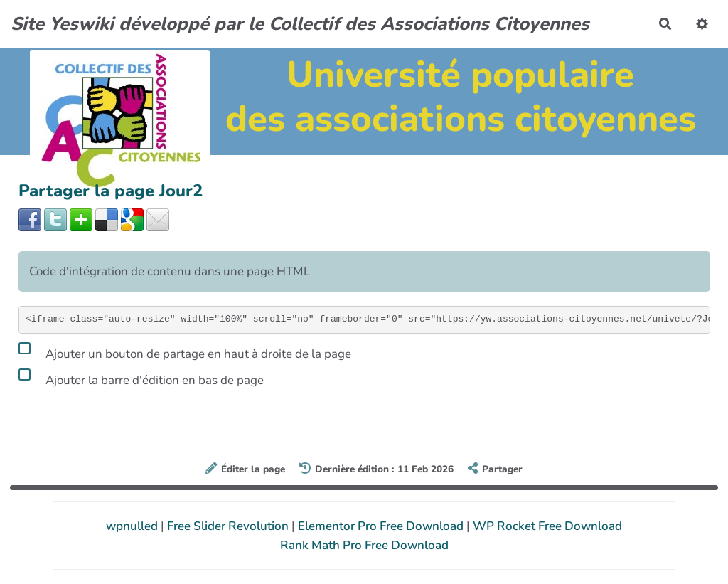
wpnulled (133, 526)
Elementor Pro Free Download (382, 526)
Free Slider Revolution (229, 526)
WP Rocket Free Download (547, 526)
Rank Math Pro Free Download (364, 545)
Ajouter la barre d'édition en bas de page (141, 378)
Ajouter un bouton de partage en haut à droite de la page (185, 351)
